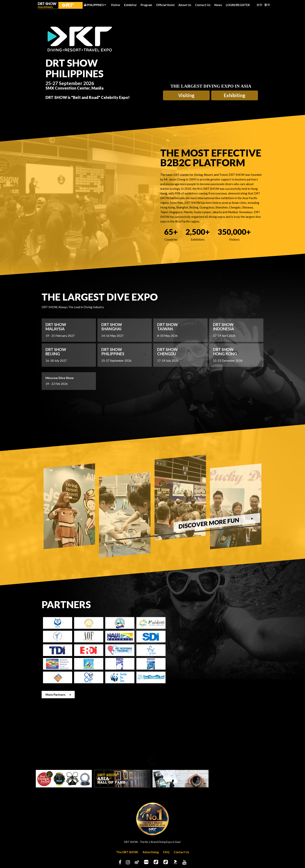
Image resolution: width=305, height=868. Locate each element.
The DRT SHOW (127, 852)
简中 (259, 5)
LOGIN (231, 5)
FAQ (166, 852)
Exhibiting (234, 95)
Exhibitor (130, 5)
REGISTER (243, 5)
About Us (185, 5)
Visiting (186, 95)
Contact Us (203, 5)
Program (146, 5)
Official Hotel (165, 5)
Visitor (116, 5)
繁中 (267, 5)
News (218, 5)
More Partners (58, 695)
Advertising (151, 852)
